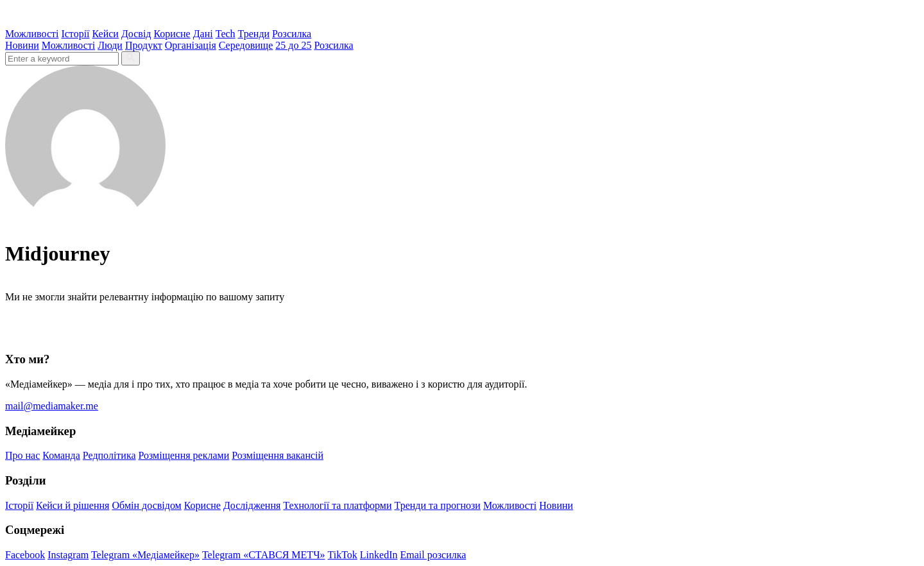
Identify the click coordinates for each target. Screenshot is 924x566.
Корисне (172, 34)
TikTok (343, 555)
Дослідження (252, 505)
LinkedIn (379, 555)
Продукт (144, 45)
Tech (226, 34)
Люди (110, 45)
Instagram (68, 555)
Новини (22, 45)
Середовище (246, 45)
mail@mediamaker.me (52, 406)
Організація (191, 45)
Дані (203, 34)
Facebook (25, 555)
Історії (75, 34)
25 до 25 (293, 45)
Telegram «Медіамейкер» (145, 555)
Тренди (254, 34)
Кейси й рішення (73, 505)
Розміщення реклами (184, 455)
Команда (61, 455)
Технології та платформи (337, 505)
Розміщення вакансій (278, 455)
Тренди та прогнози (438, 505)
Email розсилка (433, 555)
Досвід (136, 34)
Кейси (106, 34)
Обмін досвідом (146, 505)
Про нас (22, 455)
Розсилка (292, 34)
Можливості (32, 34)
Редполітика (109, 455)
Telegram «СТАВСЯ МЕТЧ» (264, 555)
